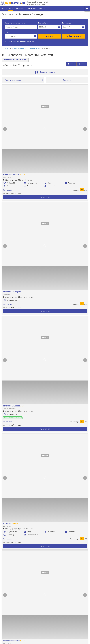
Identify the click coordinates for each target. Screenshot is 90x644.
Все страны (32, 611)
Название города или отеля (15, 23)
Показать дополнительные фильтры (19, 41)
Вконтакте (82, 603)
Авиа (3, 8)
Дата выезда (66, 23)
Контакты (5, 624)
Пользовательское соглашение (39, 619)
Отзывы (31, 627)
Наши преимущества (10, 616)
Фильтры (67, 80)
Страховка (32, 8)
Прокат (42, 8)
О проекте (6, 612)
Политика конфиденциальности (39, 615)
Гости (7, 32)
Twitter (81, 607)
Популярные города (35, 607)
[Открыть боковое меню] (87, 9)
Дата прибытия (43, 23)
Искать (49, 36)
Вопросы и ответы (34, 623)
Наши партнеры (8, 620)
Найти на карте (74, 36)
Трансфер (20, 8)
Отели (11, 8)
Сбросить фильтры (68, 241)
